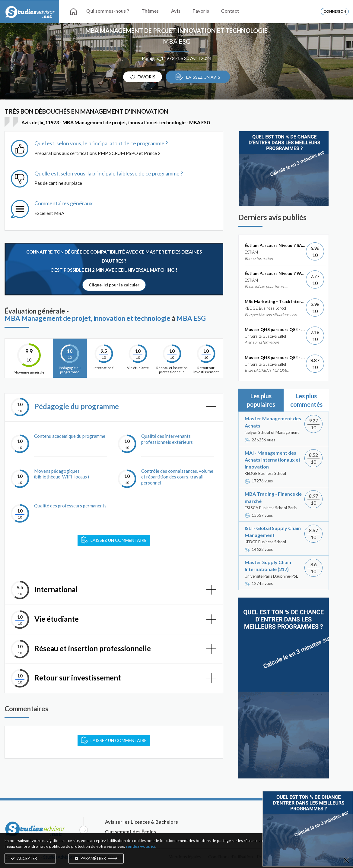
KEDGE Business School (265, 308)
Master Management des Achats (273, 422)
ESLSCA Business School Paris (271, 508)
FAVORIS (143, 77)
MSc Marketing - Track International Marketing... (275, 301)
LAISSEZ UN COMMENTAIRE (114, 540)
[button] (114, 407)
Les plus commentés (306, 400)
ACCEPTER (24, 858)
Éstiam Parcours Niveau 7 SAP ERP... (275, 245)
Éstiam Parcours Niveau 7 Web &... (275, 273)
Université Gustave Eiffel (265, 336)
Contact (230, 11)
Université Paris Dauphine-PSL (271, 576)
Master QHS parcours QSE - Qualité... (275, 329)
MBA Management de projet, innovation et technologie (176, 30)
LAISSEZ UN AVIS (198, 77)
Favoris (201, 11)
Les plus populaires (261, 400)
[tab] (114, 407)
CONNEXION (335, 11)
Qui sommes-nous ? (108, 11)
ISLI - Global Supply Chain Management (273, 532)
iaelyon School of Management (272, 432)
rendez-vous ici (141, 846)
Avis (176, 11)
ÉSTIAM (251, 252)
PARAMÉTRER (96, 858)
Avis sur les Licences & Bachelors (142, 822)
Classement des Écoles (130, 831)
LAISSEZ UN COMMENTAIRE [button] (114, 740)
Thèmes (150, 11)
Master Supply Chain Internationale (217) (268, 566)
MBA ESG (177, 41)
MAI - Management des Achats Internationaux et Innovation (273, 460)
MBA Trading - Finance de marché (273, 497)
